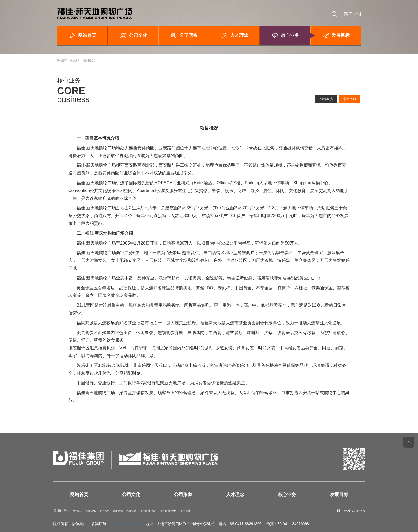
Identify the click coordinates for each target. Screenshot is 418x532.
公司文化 (133, 36)
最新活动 (347, 98)
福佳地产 (114, 511)
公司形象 (184, 36)
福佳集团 (78, 511)
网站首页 (82, 36)
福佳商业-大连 (170, 511)
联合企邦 (358, 511)
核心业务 (285, 36)
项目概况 (318, 98)
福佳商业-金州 (196, 511)
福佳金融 (131, 511)
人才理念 (234, 36)
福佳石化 (96, 511)
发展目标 (336, 36)
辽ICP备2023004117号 (129, 524)
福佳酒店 (149, 511)
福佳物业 (218, 511)
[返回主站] (352, 14)
